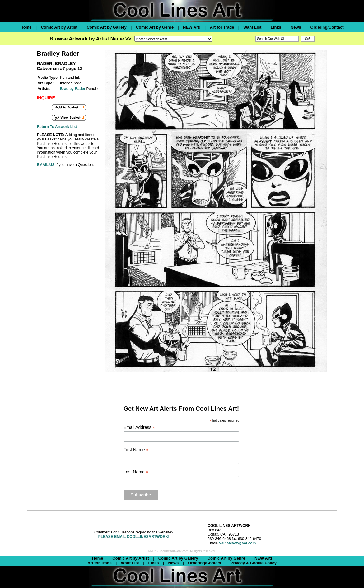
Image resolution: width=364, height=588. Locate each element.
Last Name (136, 472)
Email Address (139, 427)
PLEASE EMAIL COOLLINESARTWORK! (134, 537)
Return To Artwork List (57, 127)
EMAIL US (46, 165)
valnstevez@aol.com (238, 543)
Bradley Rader (73, 89)
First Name (136, 450)
